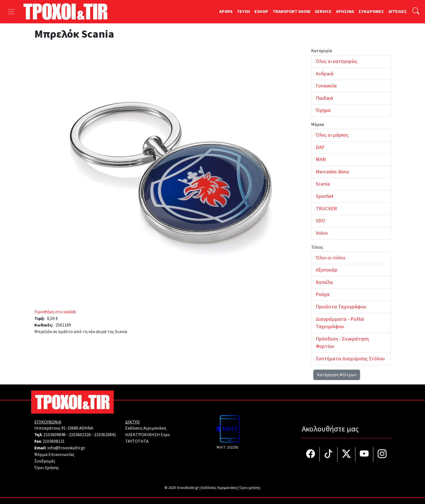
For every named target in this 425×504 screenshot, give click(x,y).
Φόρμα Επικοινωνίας (54, 455)
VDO (320, 221)
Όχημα (323, 110)
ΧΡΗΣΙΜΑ (345, 12)
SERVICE (323, 12)
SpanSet (325, 196)
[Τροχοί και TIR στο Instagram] (382, 454)
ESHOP (261, 12)
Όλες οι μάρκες (332, 135)
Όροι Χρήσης (47, 468)
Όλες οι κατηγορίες (337, 61)
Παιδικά (324, 98)
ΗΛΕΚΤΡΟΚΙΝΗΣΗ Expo (148, 435)
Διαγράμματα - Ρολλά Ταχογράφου (340, 323)
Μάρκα (318, 124)
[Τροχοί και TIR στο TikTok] (329, 454)
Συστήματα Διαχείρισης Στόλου (350, 359)
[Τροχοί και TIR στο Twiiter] (346, 454)
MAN (321, 159)
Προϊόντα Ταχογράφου (341, 307)
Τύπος (317, 247)
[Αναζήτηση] (416, 12)
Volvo (322, 233)
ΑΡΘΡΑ (226, 12)
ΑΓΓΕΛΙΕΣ (398, 12)
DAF (320, 147)
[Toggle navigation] (11, 12)
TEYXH (243, 12)
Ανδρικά (325, 74)
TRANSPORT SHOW (291, 12)
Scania (323, 184)
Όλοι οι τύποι (331, 258)
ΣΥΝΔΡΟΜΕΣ (371, 12)
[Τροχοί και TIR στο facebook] (311, 454)
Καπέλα (324, 282)
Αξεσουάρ (327, 270)
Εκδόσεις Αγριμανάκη (146, 428)
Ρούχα (323, 294)
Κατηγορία (322, 51)
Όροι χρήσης (250, 488)
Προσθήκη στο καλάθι (55, 312)
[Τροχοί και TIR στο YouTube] (364, 454)
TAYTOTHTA (137, 441)
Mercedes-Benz (332, 172)
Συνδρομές (45, 461)
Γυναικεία (326, 86)
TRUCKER (326, 209)
